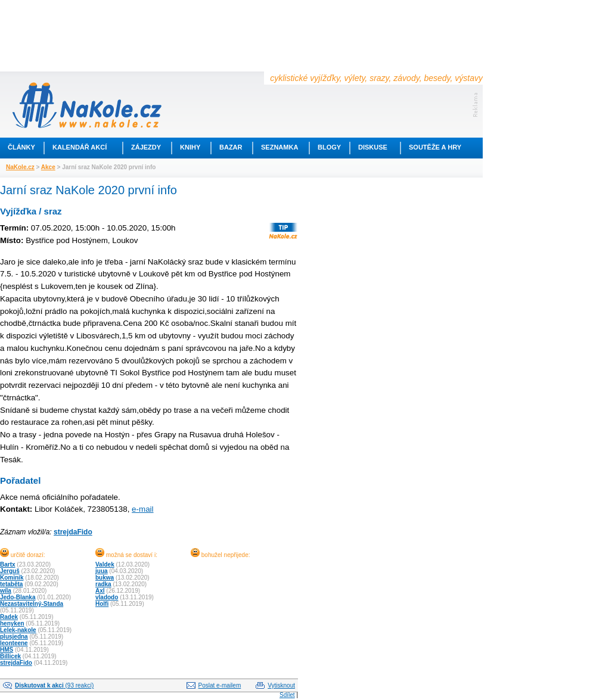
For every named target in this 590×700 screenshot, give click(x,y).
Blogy (329, 147)
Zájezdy (146, 147)
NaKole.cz (20, 167)
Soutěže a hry (435, 147)
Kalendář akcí (80, 147)
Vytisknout (281, 685)
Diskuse (373, 147)
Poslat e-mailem (220, 685)
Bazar (231, 147)
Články (21, 147)
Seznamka (280, 147)
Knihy (190, 147)
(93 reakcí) (54, 685)
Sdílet (287, 695)
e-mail (142, 509)
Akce (48, 167)
